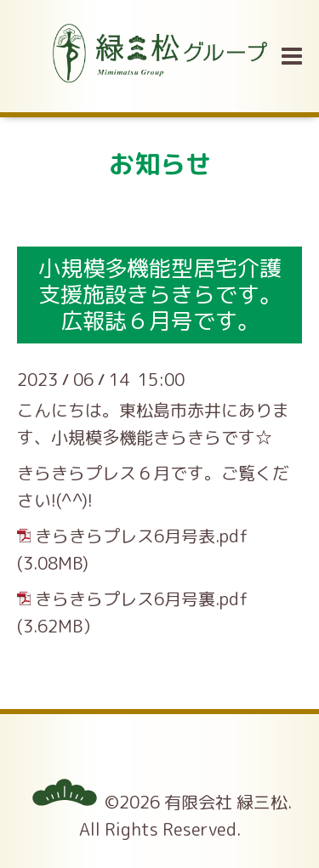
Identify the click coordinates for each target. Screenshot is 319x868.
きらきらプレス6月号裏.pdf (142, 599)
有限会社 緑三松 (226, 802)
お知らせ (160, 164)
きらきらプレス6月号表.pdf (142, 536)
